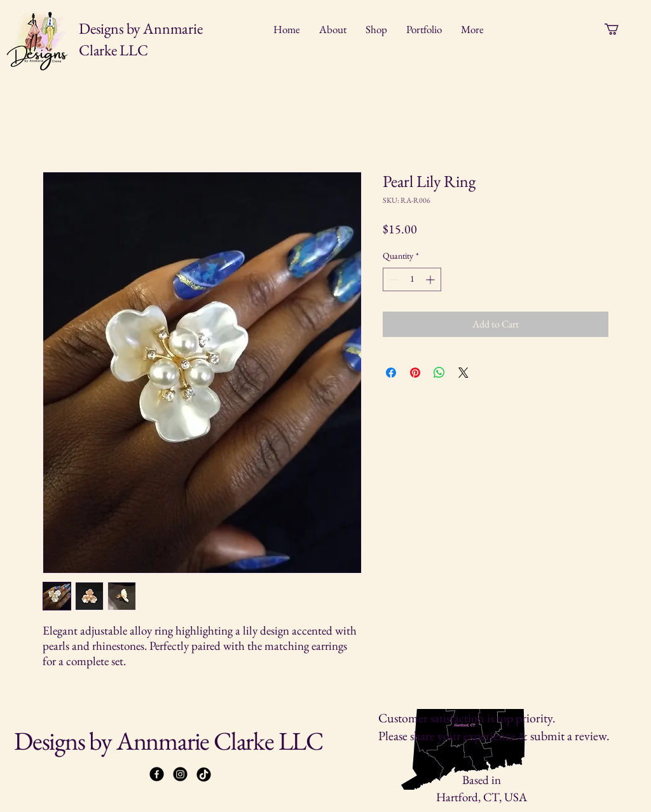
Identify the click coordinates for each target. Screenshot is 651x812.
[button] (618, 29)
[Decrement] (393, 279)
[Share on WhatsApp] (439, 373)
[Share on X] (463, 373)
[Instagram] (180, 774)
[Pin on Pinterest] (415, 373)
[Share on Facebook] (391, 373)
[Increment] (431, 279)
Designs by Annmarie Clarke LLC (168, 741)
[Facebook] (157, 774)
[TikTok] (204, 774)
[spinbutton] (412, 279)
